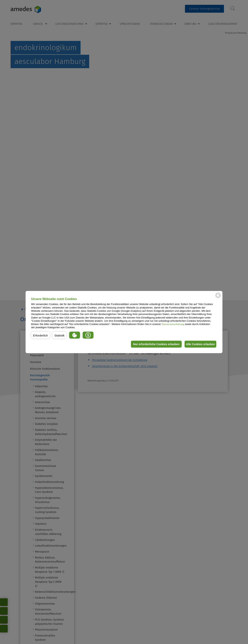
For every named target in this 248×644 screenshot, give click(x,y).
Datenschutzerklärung (173, 324)
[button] (40, 335)
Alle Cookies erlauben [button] (199, 344)
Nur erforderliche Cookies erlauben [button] (154, 344)
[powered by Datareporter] (218, 298)
